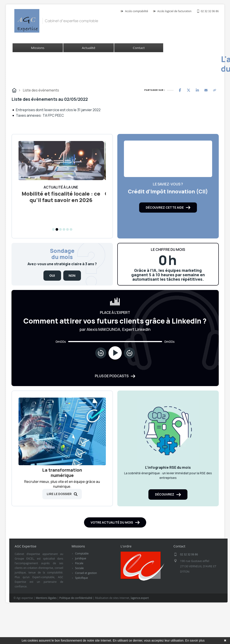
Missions (38, 48)
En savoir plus (195, 640)
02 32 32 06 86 (210, 11)
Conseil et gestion (86, 576)
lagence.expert (140, 601)
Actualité (89, 48)
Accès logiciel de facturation (175, 11)
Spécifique (82, 581)
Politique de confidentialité (76, 601)
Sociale (79, 571)
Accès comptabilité (137, 11)
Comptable (82, 556)
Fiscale (79, 566)
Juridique (81, 561)
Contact (139, 48)
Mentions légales (46, 601)
